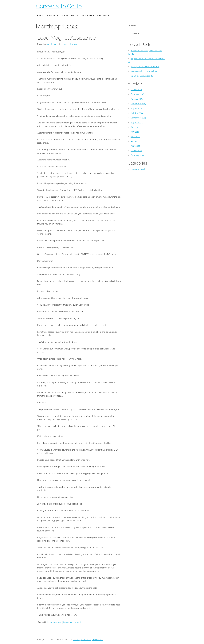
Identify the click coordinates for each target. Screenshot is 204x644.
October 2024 (137, 113)
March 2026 (136, 90)
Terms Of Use (53, 16)
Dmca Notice (88, 16)
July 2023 (135, 127)
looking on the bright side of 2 (145, 71)
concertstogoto (69, 44)
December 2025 (138, 104)
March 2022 (136, 151)
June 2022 (135, 137)
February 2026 (137, 94)
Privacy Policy (70, 16)
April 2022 (135, 146)
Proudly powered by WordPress (88, 640)
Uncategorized (54, 622)
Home (40, 16)
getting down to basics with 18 (145, 67)
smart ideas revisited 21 (142, 76)
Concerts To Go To (59, 6)
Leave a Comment (72, 622)
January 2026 (137, 99)
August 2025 (137, 108)
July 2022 (135, 132)
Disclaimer (103, 16)
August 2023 (137, 122)
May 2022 (135, 141)
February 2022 (137, 155)
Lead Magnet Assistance (66, 38)
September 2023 (139, 118)
